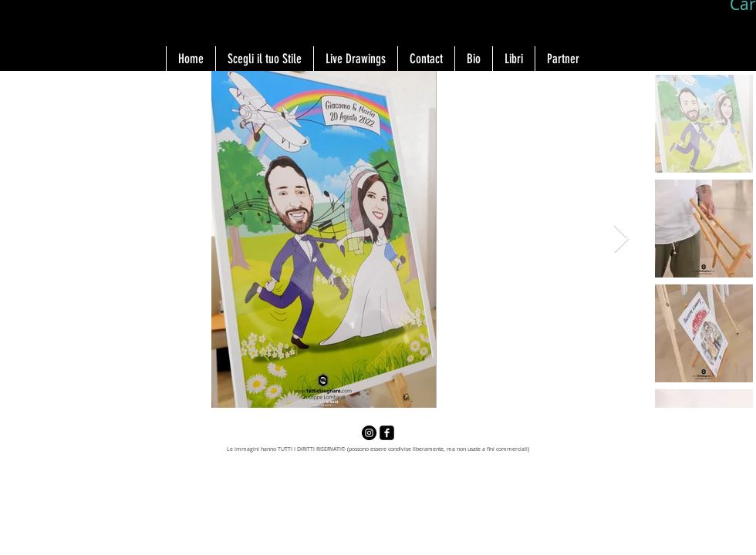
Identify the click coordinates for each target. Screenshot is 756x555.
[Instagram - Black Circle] (369, 433)
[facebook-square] (387, 433)
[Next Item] (621, 239)
